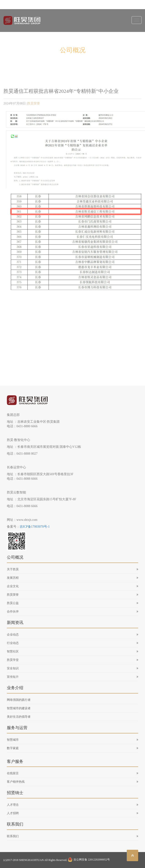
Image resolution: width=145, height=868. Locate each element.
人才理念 (72, 805)
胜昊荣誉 (34, 104)
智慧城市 (72, 740)
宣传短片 (72, 677)
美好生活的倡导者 (19, 717)
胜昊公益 (72, 603)
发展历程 (72, 578)
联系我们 (72, 836)
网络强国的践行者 (19, 700)
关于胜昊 (72, 569)
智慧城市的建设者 (19, 708)
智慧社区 (72, 651)
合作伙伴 (72, 611)
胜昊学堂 (72, 660)
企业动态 (72, 635)
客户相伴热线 (72, 782)
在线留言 (72, 773)
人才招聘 (72, 813)
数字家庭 (72, 748)
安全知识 (72, 668)
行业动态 (72, 643)
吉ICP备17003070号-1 (35, 527)
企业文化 (72, 586)
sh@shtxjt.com (44, 5)
